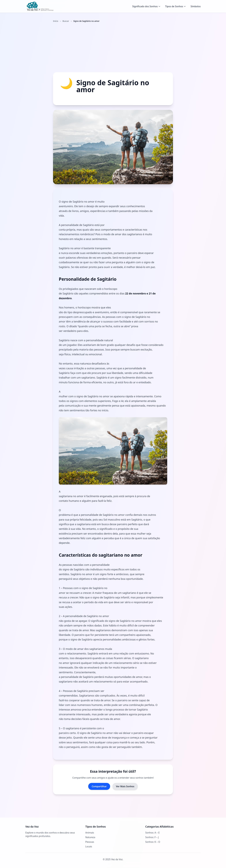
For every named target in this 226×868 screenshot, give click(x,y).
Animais (90, 833)
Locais (89, 846)
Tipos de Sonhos (176, 6)
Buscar (66, 21)
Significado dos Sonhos (146, 6)
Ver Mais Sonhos (125, 786)
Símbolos (196, 6)
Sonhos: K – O (153, 842)
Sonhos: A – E (152, 833)
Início (56, 21)
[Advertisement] (113, 47)
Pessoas (90, 842)
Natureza (90, 837)
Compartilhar (99, 786)
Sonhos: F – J (152, 837)
